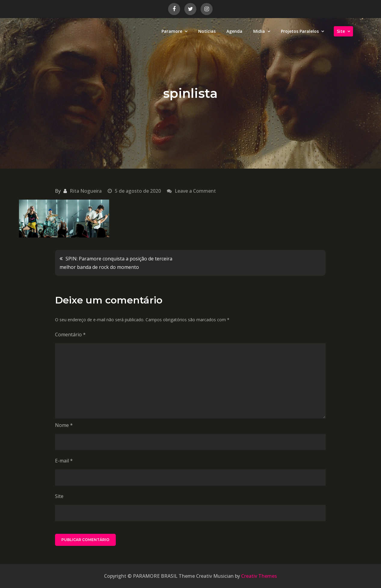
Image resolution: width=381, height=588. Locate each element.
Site (341, 31)
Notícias (207, 31)
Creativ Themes (259, 576)
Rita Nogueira (86, 191)
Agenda (234, 31)
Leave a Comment (195, 191)
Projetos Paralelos (300, 31)
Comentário (70, 334)
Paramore (172, 31)
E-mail (64, 461)
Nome (64, 425)
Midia (259, 31)
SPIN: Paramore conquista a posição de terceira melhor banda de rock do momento (116, 263)
